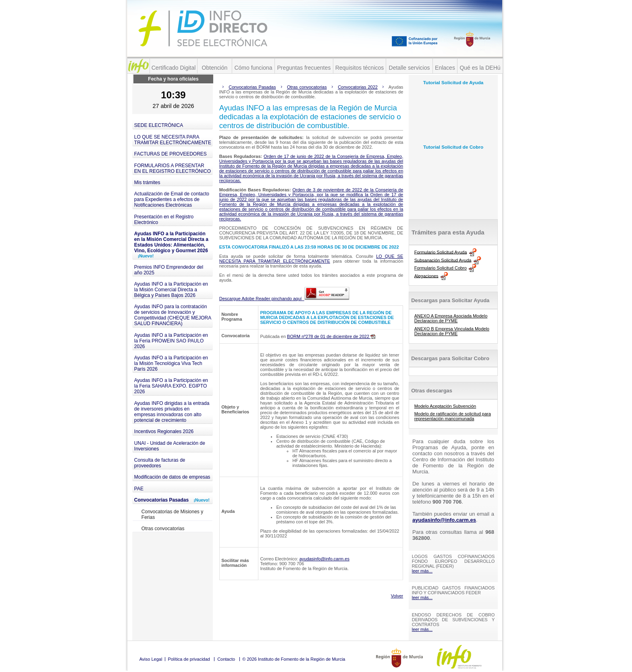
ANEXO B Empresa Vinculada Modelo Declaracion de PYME (452, 331)
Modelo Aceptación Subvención (445, 406)
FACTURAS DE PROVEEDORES (170, 154)
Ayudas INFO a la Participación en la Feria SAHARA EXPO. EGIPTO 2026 (171, 386)
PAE (139, 489)
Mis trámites (147, 183)
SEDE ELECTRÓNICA (159, 125)
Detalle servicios (410, 68)
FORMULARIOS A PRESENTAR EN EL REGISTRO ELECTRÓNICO (173, 168)
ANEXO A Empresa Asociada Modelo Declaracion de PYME (451, 318)
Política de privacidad (189, 659)
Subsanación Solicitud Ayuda (443, 260)
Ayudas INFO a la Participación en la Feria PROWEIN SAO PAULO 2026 (171, 341)
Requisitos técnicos (360, 68)
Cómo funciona (253, 68)
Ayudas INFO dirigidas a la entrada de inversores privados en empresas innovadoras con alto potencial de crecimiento (172, 412)
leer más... (422, 571)
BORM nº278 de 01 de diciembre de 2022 (331, 336)
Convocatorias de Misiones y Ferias (172, 514)
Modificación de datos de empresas (172, 477)
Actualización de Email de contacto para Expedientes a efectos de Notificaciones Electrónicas (172, 199)
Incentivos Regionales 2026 (164, 431)
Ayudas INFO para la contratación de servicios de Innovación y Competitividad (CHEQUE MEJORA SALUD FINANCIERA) (173, 315)
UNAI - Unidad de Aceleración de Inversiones (170, 446)
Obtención (215, 68)
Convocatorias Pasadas (172, 500)
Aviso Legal (151, 659)
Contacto (226, 659)
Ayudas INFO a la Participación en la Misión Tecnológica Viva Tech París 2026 (171, 363)
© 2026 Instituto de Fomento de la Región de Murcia (294, 659)
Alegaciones (426, 276)
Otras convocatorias (163, 529)
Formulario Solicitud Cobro (441, 268)
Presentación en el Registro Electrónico (164, 220)
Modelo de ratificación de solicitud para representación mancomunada (453, 416)
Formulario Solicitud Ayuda (441, 252)
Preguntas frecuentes (304, 68)
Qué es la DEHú (480, 68)
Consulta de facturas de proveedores (160, 463)
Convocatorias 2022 (358, 87)
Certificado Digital (174, 68)
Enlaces (445, 68)
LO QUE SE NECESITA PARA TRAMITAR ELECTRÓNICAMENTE (173, 140)
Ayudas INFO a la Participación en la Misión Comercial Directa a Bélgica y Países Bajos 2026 (171, 290)
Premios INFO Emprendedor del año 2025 (169, 270)
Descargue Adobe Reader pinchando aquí (284, 299)
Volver (397, 596)
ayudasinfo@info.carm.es (324, 559)
